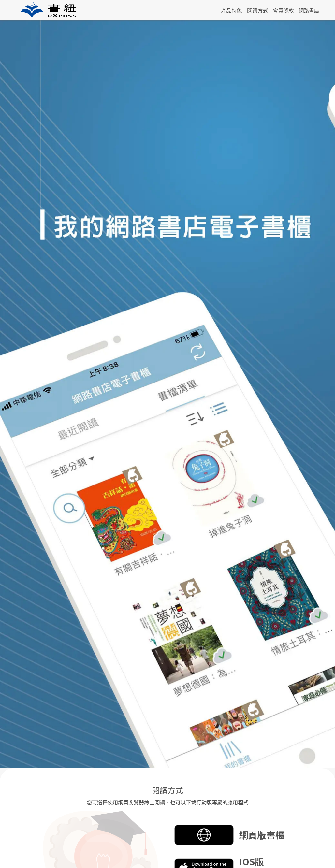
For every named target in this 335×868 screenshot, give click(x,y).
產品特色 (231, 10)
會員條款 (283, 10)
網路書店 (309, 10)
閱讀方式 (257, 10)
